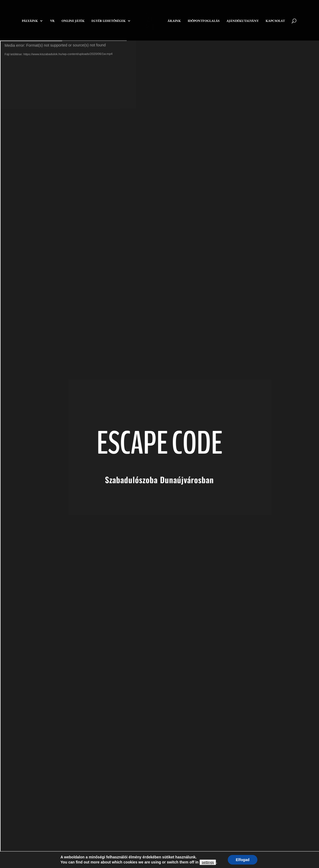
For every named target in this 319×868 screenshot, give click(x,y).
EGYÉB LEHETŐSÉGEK (109, 21)
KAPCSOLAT (275, 21)
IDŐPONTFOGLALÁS (204, 21)
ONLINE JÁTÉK (73, 21)
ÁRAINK (174, 21)
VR (52, 21)
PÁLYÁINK (30, 21)
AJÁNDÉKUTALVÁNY (243, 21)
